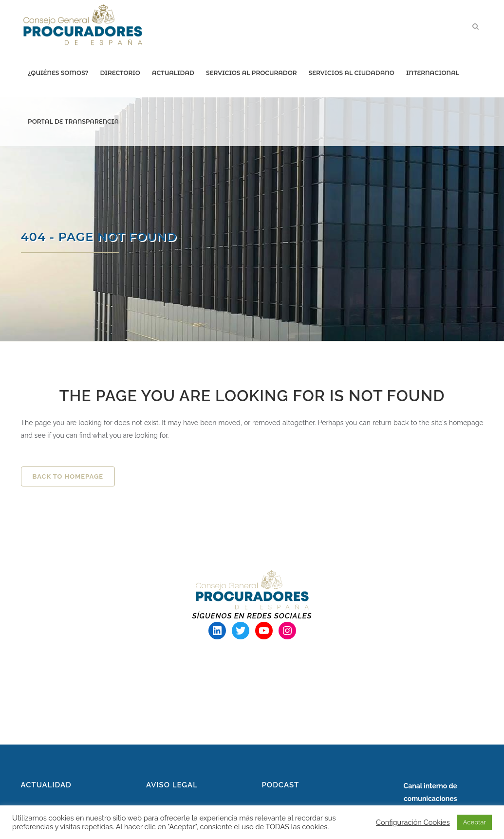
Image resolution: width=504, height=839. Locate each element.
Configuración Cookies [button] (413, 822)
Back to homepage (68, 476)
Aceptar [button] (475, 822)
